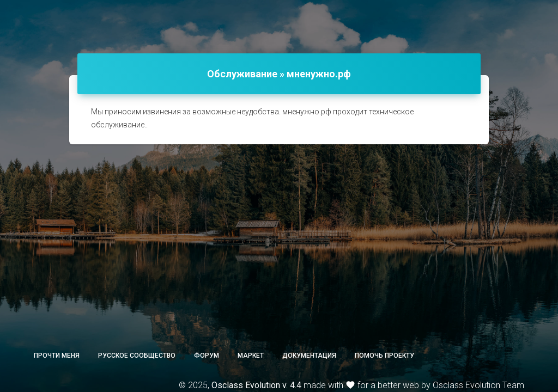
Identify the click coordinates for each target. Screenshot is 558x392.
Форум (207, 356)
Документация (309, 356)
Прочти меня (57, 356)
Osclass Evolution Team (478, 385)
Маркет (251, 356)
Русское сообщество (137, 356)
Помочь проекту (384, 356)
